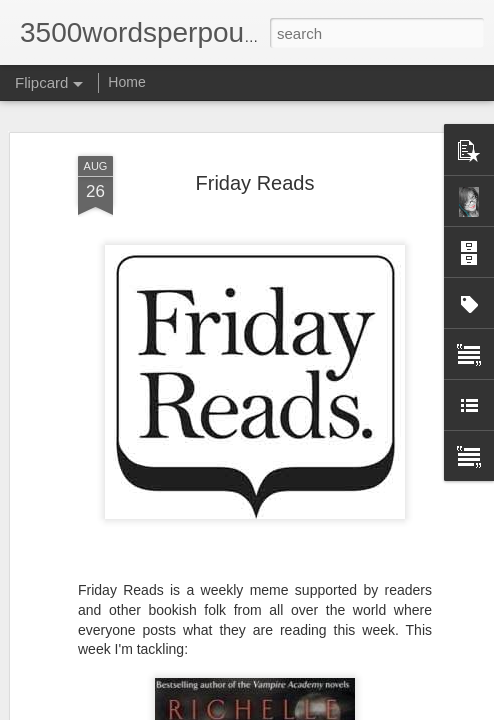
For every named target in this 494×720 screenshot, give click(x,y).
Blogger (448, 697)
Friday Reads (255, 156)
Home (126, 82)
